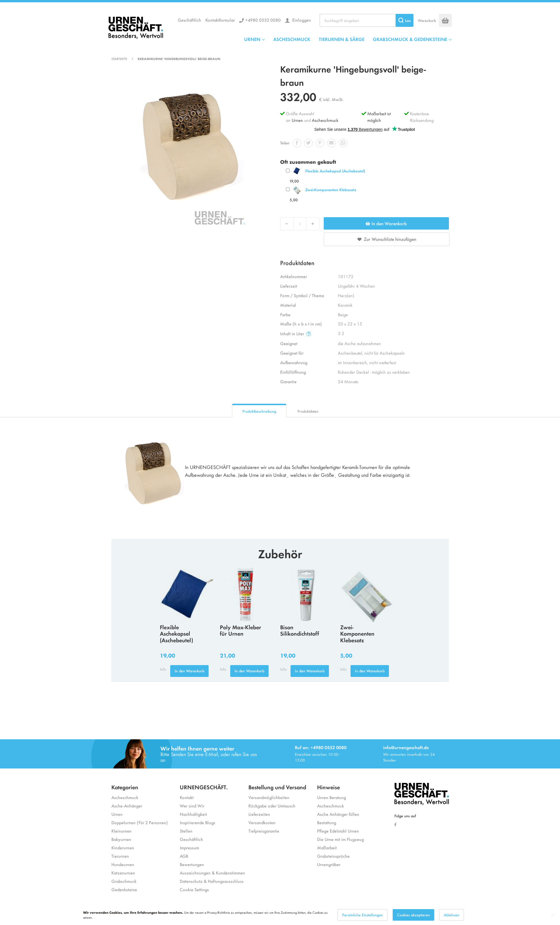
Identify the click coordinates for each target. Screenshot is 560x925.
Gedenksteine (124, 889)
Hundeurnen (123, 864)
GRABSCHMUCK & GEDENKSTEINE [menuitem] (410, 39)
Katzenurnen (123, 873)
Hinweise (328, 787)
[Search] (404, 20)
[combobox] (367, 20)
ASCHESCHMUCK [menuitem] (292, 39)
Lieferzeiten (259, 814)
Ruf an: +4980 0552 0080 (321, 747)
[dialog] (280, 915)
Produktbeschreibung (259, 411)
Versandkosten (262, 822)
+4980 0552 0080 (263, 20)
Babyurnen (121, 839)
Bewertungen (192, 864)
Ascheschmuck (325, 120)
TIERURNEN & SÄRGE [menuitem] (342, 39)
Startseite (119, 59)
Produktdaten (308, 411)
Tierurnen (120, 856)
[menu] (348, 39)
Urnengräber (329, 864)
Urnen (297, 120)
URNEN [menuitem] (252, 39)
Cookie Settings (194, 889)
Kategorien (125, 787)
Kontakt (187, 797)
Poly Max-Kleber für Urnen (240, 630)
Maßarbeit (327, 847)
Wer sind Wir (192, 806)
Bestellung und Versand (277, 787)
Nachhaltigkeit (193, 814)
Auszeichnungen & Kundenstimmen (212, 873)
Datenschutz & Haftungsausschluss (212, 881)
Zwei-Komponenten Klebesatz (331, 190)
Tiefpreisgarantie (264, 831)
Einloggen (301, 20)
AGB (184, 856)
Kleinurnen (121, 831)
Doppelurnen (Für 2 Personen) (139, 822)
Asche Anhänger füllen (338, 814)
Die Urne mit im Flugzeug (340, 839)
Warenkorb (427, 20)
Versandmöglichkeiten (269, 797)
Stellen (186, 831)
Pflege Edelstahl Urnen (338, 831)
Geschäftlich (189, 20)
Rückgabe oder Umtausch (272, 806)
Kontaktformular (220, 20)
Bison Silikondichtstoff (300, 630)
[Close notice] (552, 915)
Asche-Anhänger (127, 806)
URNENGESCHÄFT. (204, 787)
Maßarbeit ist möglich (379, 117)
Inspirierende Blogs (197, 822)
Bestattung (327, 822)
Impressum (189, 847)
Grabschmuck (124, 881)
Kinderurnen (123, 847)
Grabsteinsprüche (333, 856)
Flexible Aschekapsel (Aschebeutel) (335, 171)
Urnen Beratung (331, 797)
